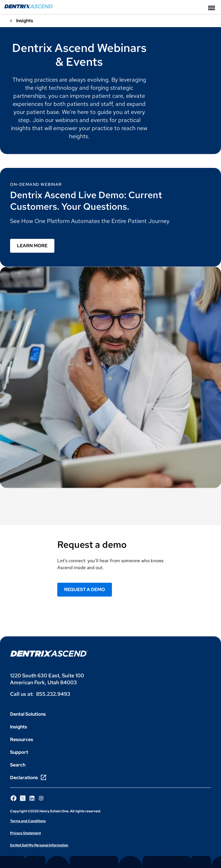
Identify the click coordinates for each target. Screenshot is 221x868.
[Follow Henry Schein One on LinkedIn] (32, 798)
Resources (22, 739)
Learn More (32, 246)
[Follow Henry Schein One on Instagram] (41, 798)
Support (19, 752)
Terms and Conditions (28, 821)
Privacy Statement (25, 833)
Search (18, 765)
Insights (19, 727)
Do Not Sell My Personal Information (39, 845)
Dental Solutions (28, 714)
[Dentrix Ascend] (29, 7)
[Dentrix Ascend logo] (49, 654)
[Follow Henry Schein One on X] (23, 798)
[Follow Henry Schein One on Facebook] (14, 798)
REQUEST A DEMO (85, 589)
